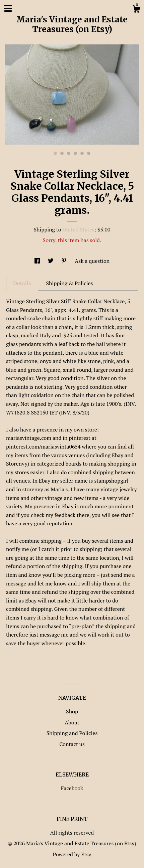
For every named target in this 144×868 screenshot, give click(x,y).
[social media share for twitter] (51, 261)
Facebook (72, 788)
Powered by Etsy (72, 854)
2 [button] (62, 153)
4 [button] (75, 153)
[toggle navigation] (8, 8)
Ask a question (92, 261)
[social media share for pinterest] (65, 261)
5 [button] (82, 153)
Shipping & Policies (69, 283)
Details (22, 283)
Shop (72, 711)
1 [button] (55, 153)
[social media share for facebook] (38, 261)
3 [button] (69, 153)
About (72, 722)
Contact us (72, 744)
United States (79, 229)
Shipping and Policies (72, 733)
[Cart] (136, 10)
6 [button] (89, 153)
